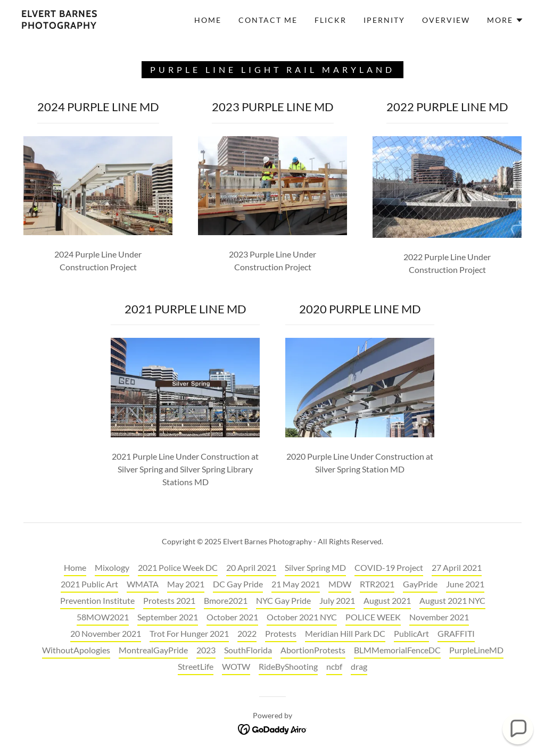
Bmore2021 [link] (226, 600)
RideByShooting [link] (288, 666)
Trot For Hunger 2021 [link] (189, 633)
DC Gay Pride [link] (238, 584)
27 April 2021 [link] (457, 567)
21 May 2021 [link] (296, 584)
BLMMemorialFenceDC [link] (397, 650)
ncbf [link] (334, 666)
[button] (505, 20)
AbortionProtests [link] (313, 650)
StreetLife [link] (196, 666)
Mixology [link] (112, 567)
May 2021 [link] (186, 584)
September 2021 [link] (168, 617)
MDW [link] (340, 584)
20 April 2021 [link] (251, 567)
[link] (88, 25)
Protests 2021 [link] (169, 600)
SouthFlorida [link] (248, 650)
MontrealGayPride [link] (153, 650)
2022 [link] (247, 633)
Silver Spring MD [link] (315, 567)
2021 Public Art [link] (89, 584)
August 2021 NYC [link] (452, 600)
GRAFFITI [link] (456, 633)
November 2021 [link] (439, 617)
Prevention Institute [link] (97, 600)
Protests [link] (281, 633)
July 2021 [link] (337, 600)
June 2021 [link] (465, 584)
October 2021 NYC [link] (302, 617)
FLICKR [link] (331, 20)
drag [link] (359, 666)
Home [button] (75, 567)
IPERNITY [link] (384, 20)
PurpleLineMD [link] (476, 650)
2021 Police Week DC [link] (178, 567)
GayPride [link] (420, 584)
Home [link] (208, 20)
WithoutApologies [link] (76, 650)
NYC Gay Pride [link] (283, 600)
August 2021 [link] (387, 600)
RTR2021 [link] (377, 584)
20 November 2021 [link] (106, 633)
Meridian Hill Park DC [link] (345, 633)
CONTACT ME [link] (268, 20)
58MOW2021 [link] (103, 617)
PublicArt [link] (411, 633)
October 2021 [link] (232, 617)
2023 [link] (206, 650)
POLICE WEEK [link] (373, 617)
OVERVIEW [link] (446, 20)
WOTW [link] (236, 666)
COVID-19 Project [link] (389, 567)
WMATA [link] (143, 584)
